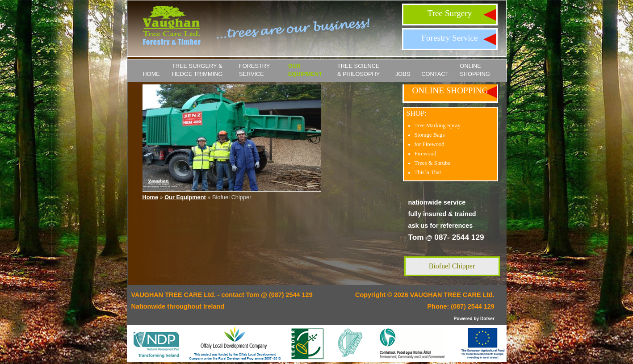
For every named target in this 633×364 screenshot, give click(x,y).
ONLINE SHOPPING (475, 70)
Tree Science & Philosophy (358, 70)
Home (151, 74)
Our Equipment (305, 70)
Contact (435, 74)
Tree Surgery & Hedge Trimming (197, 70)
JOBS (403, 74)
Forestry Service (449, 38)
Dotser (487, 319)
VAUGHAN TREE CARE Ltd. (452, 295)
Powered (463, 319)
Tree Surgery (450, 13)
